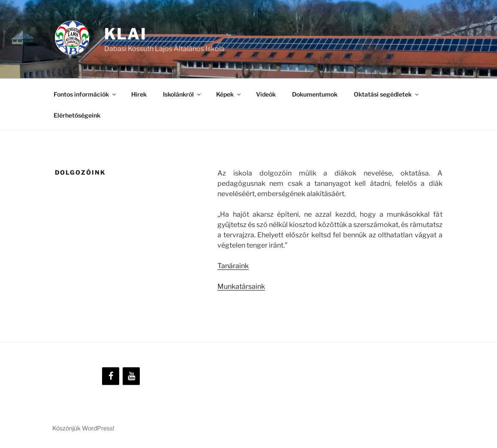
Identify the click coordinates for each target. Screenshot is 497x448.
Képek (229, 94)
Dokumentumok (315, 94)
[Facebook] (111, 376)
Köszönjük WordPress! (83, 428)
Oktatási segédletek (387, 94)
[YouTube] (131, 376)
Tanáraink (233, 266)
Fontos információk (85, 94)
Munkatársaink (241, 286)
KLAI (126, 34)
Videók (266, 94)
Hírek (139, 94)
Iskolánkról (182, 94)
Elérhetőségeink (77, 115)
